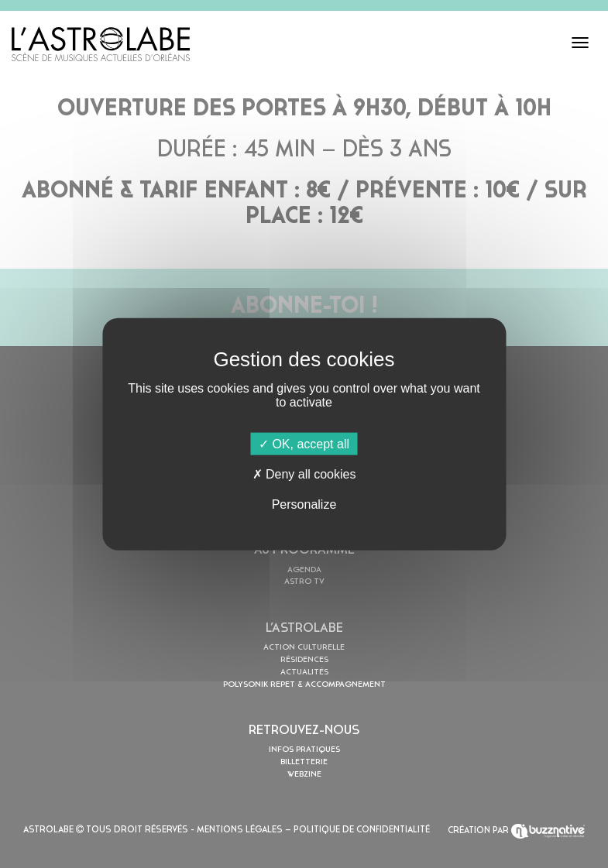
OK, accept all (304, 443)
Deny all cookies (304, 473)
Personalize (304, 504)
